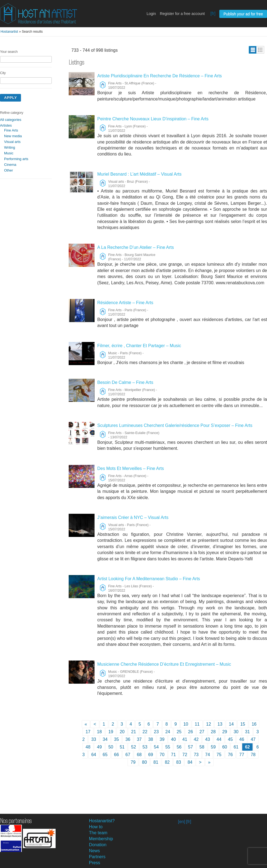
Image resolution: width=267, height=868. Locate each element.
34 (105, 739)
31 (247, 732)
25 (179, 732)
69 (151, 755)
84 (190, 762)
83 (179, 762)
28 (213, 732)
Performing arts (16, 159)
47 (253, 739)
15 (243, 724)
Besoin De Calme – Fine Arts (125, 382)
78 (253, 755)
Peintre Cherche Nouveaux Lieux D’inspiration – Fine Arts (153, 119)
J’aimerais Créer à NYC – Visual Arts (133, 517)
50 (111, 747)
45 (230, 739)
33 (94, 739)
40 (174, 739)
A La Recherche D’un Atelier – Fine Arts (136, 247)
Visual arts (12, 142)
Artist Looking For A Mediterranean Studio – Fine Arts (149, 579)
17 (88, 732)
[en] (182, 822)
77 (242, 755)
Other (9, 170)
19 (111, 732)
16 (254, 724)
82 (167, 762)
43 (208, 739)
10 (186, 724)
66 (117, 755)
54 (156, 747)
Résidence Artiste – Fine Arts (125, 303)
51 (122, 747)
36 (128, 739)
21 (133, 732)
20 (122, 732)
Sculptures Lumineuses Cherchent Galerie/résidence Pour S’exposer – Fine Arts (175, 425)
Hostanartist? (102, 821)
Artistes (6, 125)
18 (99, 732)
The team (98, 833)
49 (99, 747)
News (95, 851)
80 (144, 762)
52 (133, 747)
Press (95, 863)
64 (94, 755)
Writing (10, 147)
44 (219, 739)
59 (213, 747)
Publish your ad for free (243, 14)
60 (225, 747)
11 (197, 724)
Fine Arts (11, 130)
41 (185, 739)
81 (156, 762)
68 (139, 755)
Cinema (10, 165)
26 (190, 732)
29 (225, 732)
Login (151, 14)
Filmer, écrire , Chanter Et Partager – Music (139, 346)
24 (168, 732)
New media (13, 136)
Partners (97, 857)
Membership (101, 839)
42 (196, 739)
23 (156, 732)
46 (242, 739)
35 (117, 739)
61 (236, 747)
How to (96, 827)
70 (162, 755)
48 (88, 747)
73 (196, 755)
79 (133, 762)
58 (202, 747)
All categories (11, 120)
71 (174, 755)
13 (220, 724)
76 (230, 755)
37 (139, 739)
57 (190, 747)
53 (145, 747)
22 (145, 732)
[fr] (213, 13)
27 (202, 732)
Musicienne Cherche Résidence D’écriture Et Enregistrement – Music (164, 664)
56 (179, 747)
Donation (98, 845)
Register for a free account (182, 14)
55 (168, 747)
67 (128, 755)
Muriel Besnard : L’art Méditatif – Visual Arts (139, 174)
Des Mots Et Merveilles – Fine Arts (131, 468)
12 (209, 724)
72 (185, 755)
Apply (10, 98)
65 (105, 755)
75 (219, 755)
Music (9, 153)
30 (236, 732)
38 (151, 739)
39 (162, 739)
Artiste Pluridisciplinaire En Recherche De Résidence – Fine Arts (160, 76)
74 (208, 755)
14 (231, 724)
